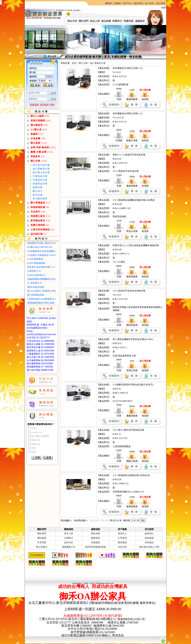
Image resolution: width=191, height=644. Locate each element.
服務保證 (95, 538)
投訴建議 (149, 538)
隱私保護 (95, 534)
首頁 (74, 63)
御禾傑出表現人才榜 (149, 547)
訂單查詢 (122, 538)
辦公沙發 (83, 63)
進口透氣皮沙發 (98, 63)
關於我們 (42, 534)
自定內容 (122, 547)
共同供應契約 (37, 555)
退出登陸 (161, 3)
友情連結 (149, 542)
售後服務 (95, 542)
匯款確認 (122, 542)
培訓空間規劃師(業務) (95, 547)
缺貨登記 (149, 534)
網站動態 (42, 538)
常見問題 (42, 542)
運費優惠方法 (69, 547)
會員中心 (122, 534)
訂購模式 (69, 538)
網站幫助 (138, 3)
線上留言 (150, 3)
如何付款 (69, 542)
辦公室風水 (42, 547)
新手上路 (69, 534)
